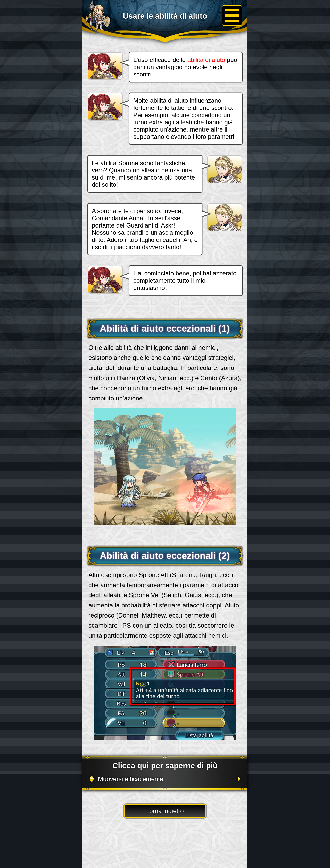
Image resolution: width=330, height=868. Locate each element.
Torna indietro (165, 811)
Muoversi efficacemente (131, 779)
